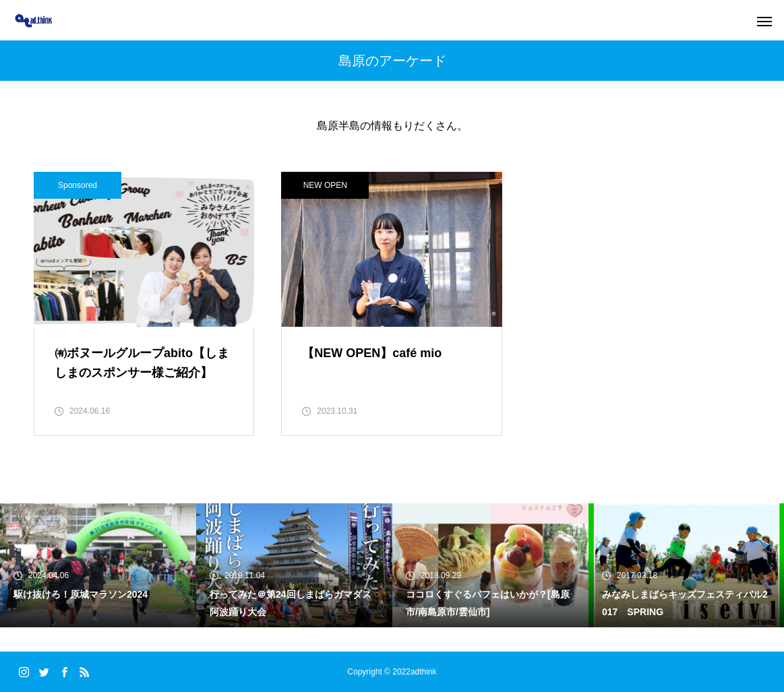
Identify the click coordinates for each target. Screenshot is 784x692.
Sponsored (78, 185)
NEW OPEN (325, 185)
